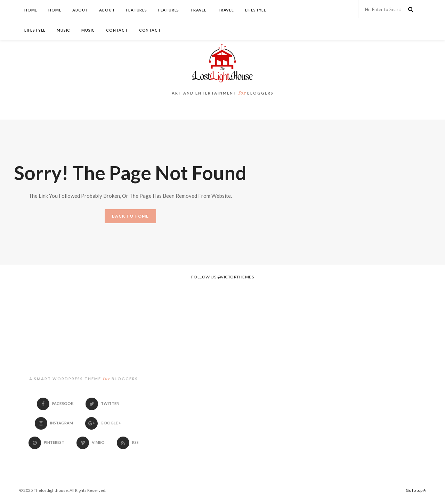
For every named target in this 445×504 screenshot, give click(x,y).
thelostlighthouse (83, 349)
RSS (128, 442)
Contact (117, 30)
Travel (198, 10)
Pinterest (46, 442)
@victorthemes (236, 277)
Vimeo (91, 442)
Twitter (102, 403)
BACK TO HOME (130, 216)
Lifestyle (256, 10)
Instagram (54, 423)
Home (31, 10)
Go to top (416, 490)
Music (63, 30)
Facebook (55, 403)
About (80, 10)
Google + (103, 423)
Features (136, 10)
